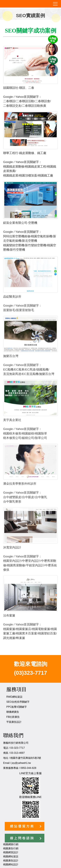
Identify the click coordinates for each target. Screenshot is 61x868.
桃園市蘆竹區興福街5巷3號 (26, 758)
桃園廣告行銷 (11, 848)
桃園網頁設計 (11, 852)
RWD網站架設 (14, 697)
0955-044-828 (28, 768)
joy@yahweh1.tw (21, 763)
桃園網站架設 (11, 856)
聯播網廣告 (13, 712)
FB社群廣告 (13, 717)
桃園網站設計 (11, 864)
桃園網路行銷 (11, 844)
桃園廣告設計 (11, 861)
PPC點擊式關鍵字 (17, 707)
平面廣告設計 (14, 722)
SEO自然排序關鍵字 (18, 702)
